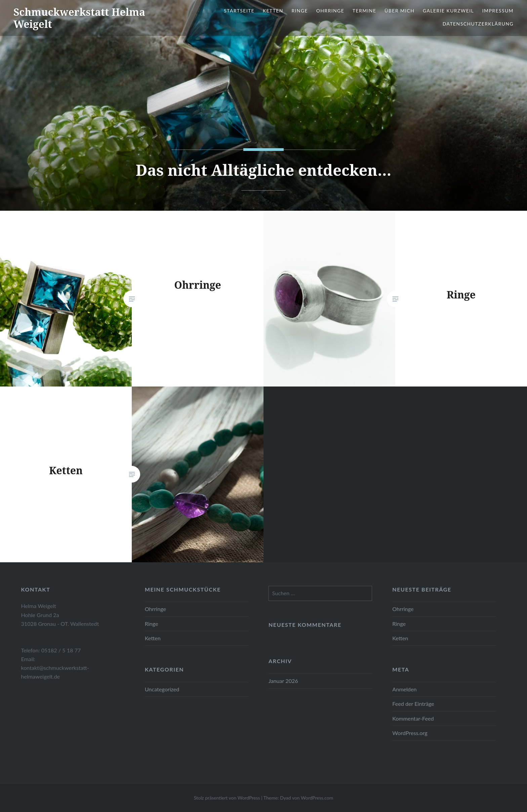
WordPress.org (410, 733)
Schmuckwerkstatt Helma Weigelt (79, 18)
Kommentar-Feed (413, 718)
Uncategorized (162, 689)
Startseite (239, 11)
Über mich (399, 11)
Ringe (300, 11)
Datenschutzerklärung (478, 24)
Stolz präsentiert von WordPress (227, 798)
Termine (364, 11)
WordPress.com (317, 798)
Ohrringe (330, 11)
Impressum (498, 11)
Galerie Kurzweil (448, 11)
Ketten (273, 11)
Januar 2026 (283, 681)
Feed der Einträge (413, 704)
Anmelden (404, 689)
